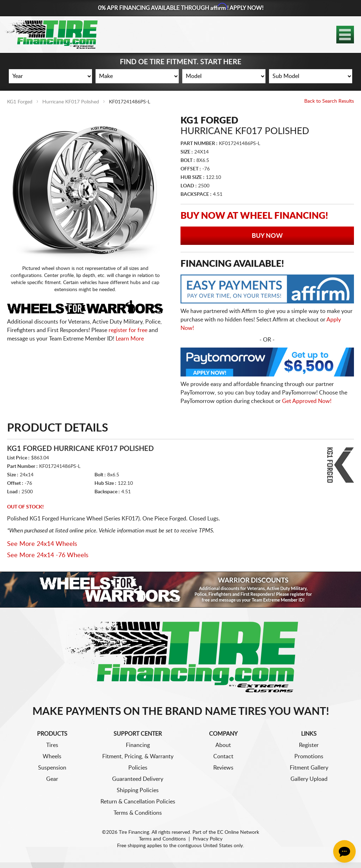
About (223, 745)
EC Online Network (238, 832)
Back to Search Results (329, 101)
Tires (52, 745)
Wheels (52, 757)
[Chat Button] (344, 851)
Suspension (52, 768)
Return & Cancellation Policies (138, 802)
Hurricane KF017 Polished (71, 102)
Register (309, 745)
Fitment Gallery (309, 768)
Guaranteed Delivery (138, 779)
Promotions (309, 757)
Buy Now (267, 236)
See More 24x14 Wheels (42, 544)
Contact (223, 757)
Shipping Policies (138, 790)
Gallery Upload (309, 779)
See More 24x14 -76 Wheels (48, 555)
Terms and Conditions (162, 839)
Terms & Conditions (138, 813)
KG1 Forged (20, 102)
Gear (52, 779)
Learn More (130, 339)
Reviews (223, 768)
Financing (138, 745)
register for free (128, 330)
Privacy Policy (208, 839)
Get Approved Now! (307, 401)
